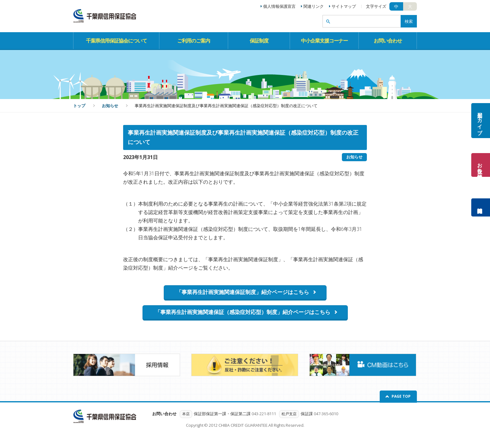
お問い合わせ (388, 41)
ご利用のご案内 (194, 41)
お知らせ (110, 106)
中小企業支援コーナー (324, 41)
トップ (79, 106)
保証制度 (259, 41)
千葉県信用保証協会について (116, 41)
